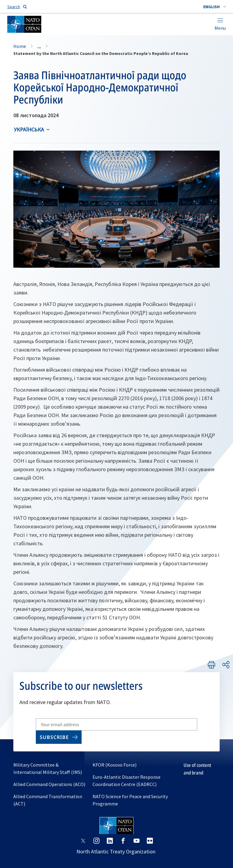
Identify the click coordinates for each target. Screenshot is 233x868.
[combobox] (214, 7)
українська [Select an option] (29, 129)
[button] (214, 7)
